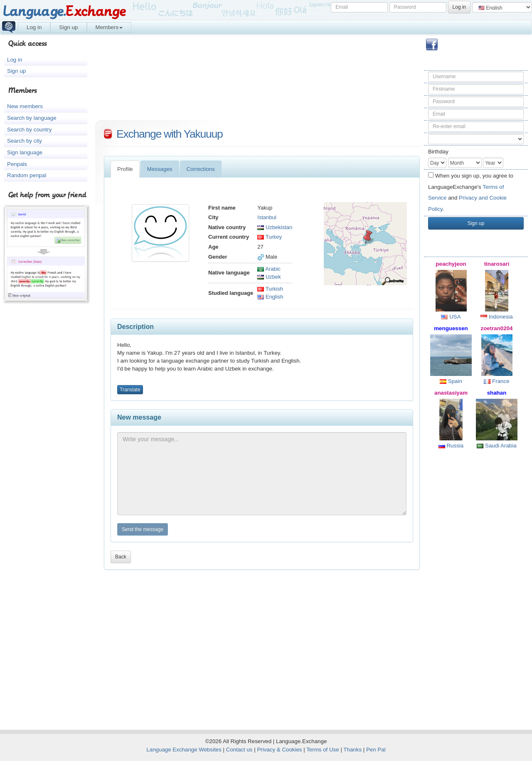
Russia (451, 446)
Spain (451, 381)
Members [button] (109, 27)
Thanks (352, 750)
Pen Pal (376, 750)
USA (451, 317)
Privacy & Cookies (279, 750)
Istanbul (267, 217)
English (270, 297)
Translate (130, 390)
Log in (34, 27)
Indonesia (497, 317)
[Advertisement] (476, 589)
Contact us (239, 750)
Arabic (269, 269)
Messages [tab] (160, 169)
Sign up (68, 27)
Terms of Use (323, 750)
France (496, 381)
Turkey (270, 237)
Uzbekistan (275, 227)
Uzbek (269, 277)
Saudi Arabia (496, 446)
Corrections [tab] (201, 169)
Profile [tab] (125, 169)
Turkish (270, 289)
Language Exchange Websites (184, 750)
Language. (64, 11)
